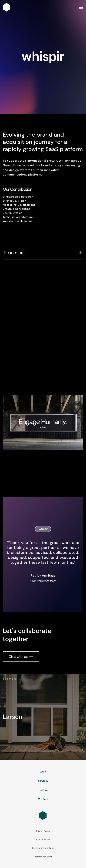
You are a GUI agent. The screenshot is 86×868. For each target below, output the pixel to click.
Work (43, 772)
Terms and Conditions (43, 848)
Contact (43, 799)
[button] (5, 750)
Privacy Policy (43, 831)
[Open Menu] (81, 7)
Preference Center (43, 857)
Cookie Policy (43, 840)
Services (43, 781)
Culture (43, 790)
